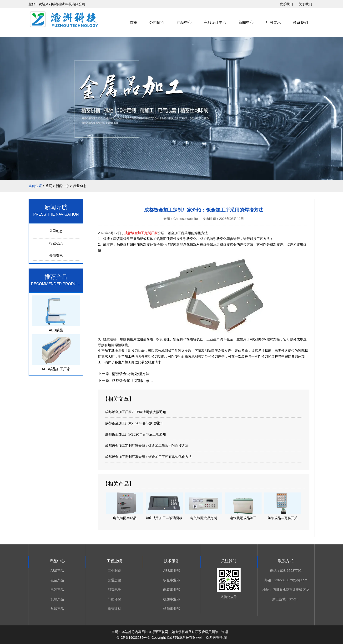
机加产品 (57, 599)
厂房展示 (273, 23)
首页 (134, 23)
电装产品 (57, 590)
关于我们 (305, 4)
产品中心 (184, 23)
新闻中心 (246, 23)
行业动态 (56, 243)
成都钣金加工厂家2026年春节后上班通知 (135, 434)
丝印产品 (57, 609)
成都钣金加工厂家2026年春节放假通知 (134, 423)
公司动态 (56, 231)
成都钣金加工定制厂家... (131, 381)
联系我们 (286, 4)
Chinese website (186, 219)
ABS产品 (57, 571)
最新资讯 (56, 256)
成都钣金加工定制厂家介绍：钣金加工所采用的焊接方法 (147, 446)
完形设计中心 (215, 23)
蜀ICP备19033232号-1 (133, 638)
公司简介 (157, 23)
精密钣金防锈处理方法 (130, 374)
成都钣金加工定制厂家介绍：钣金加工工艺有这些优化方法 (148, 457)
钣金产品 (57, 580)
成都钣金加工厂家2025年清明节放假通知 (135, 412)
